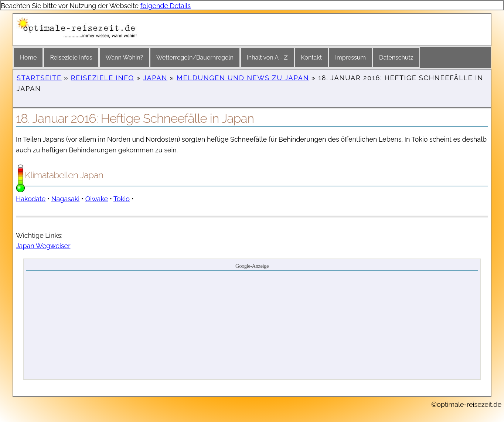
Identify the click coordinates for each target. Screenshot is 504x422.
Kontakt (311, 58)
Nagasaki (66, 199)
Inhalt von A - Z (267, 58)
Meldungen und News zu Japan (243, 78)
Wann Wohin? (124, 58)
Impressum (350, 58)
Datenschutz (396, 58)
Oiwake (97, 199)
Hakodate (31, 199)
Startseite (39, 78)
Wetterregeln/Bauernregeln (195, 58)
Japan (155, 78)
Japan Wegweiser (43, 246)
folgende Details (166, 6)
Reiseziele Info (103, 78)
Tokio (122, 199)
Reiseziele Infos (71, 58)
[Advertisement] (252, 324)
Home (28, 58)
